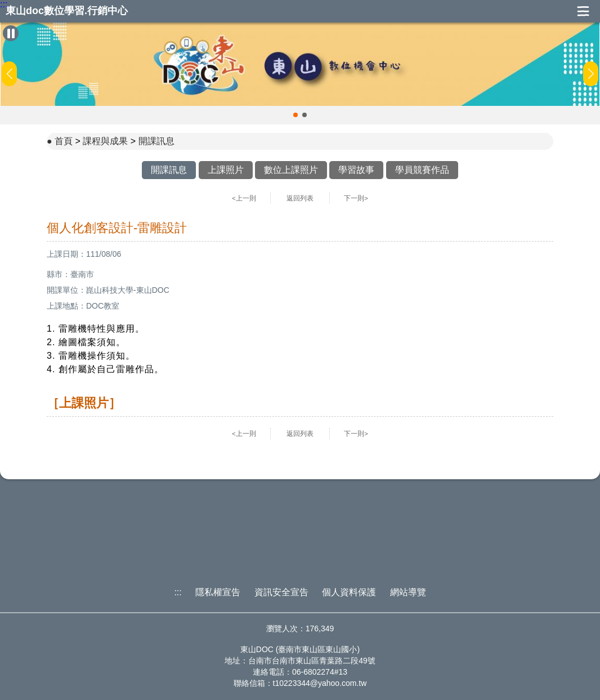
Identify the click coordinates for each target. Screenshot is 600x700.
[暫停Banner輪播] (11, 33)
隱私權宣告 (218, 592)
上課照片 (226, 170)
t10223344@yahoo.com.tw (320, 683)
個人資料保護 (349, 592)
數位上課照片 (291, 170)
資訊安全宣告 (281, 592)
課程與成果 (105, 141)
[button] (295, 115)
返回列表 (300, 198)
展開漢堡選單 (583, 11)
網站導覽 (408, 592)
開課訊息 (156, 141)
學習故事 (356, 170)
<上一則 (244, 198)
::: (4, 5)
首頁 (64, 141)
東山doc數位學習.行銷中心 (67, 11)
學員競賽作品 (422, 170)
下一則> (356, 198)
